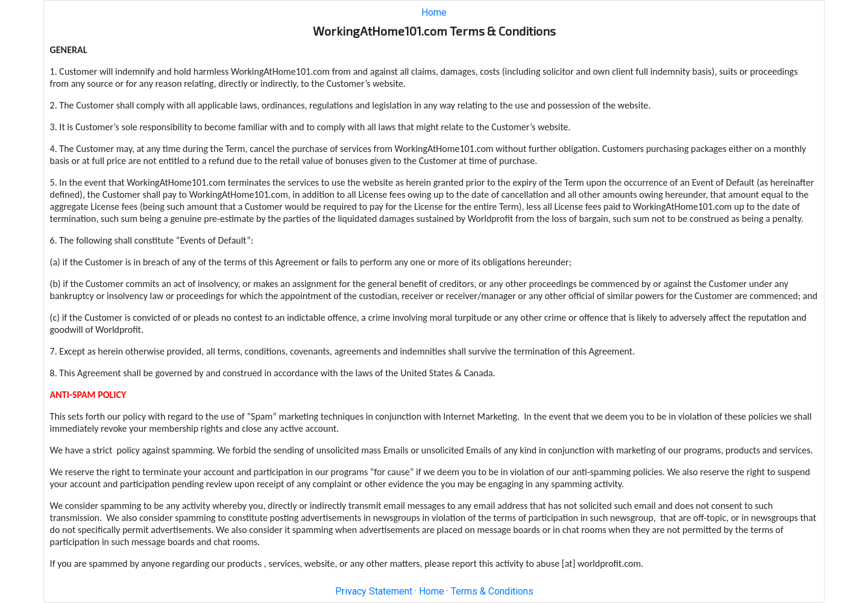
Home (434, 12)
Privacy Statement (374, 591)
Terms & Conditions (492, 591)
